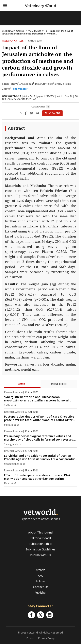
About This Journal (41, 532)
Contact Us (41, 587)
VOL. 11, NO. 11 (36, 31)
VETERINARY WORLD (13, 31)
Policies (41, 581)
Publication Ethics (40, 544)
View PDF (52, 113)
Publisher (41, 592)
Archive (40, 570)
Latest (22, 384)
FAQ (40, 576)
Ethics (30, 638)
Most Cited (59, 384)
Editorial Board (41, 538)
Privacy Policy (46, 638)
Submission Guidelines (40, 549)
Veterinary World (41, 6)
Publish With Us (41, 555)
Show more (21, 89)
